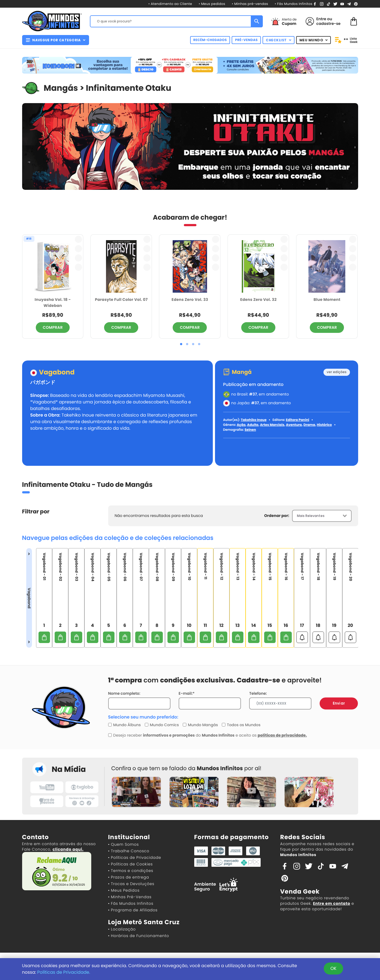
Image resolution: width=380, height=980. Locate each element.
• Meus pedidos (212, 4)
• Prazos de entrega (129, 877)
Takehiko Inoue (254, 420)
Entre (321, 19)
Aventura (294, 425)
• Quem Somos (124, 844)
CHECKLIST (279, 40)
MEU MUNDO (314, 40)
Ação (241, 425)
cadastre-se (329, 24)
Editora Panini (297, 420)
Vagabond (57, 373)
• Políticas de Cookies (131, 864)
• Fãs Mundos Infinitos (293, 4)
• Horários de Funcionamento (139, 936)
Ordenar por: (277, 516)
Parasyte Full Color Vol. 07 (121, 299)
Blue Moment (327, 299)
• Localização (122, 929)
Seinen (250, 430)
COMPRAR (53, 327)
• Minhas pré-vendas (250, 4)
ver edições (337, 372)
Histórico (324, 425)
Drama (309, 425)
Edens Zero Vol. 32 (258, 299)
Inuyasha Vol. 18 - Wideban (53, 303)
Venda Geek (300, 892)
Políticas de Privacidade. (64, 972)
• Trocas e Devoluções (131, 884)
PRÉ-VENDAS (246, 40)
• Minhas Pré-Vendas (130, 897)
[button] (181, 344)
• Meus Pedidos (124, 890)
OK (333, 968)
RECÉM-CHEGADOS (210, 40)
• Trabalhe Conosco (129, 851)
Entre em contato (332, 903)
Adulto (253, 425)
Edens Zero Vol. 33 (190, 299)
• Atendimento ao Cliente (170, 4)
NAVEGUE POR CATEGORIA (56, 40)
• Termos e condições (131, 871)
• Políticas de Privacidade (135, 857)
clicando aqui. (68, 849)
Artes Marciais (272, 425)
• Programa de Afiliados (133, 910)
